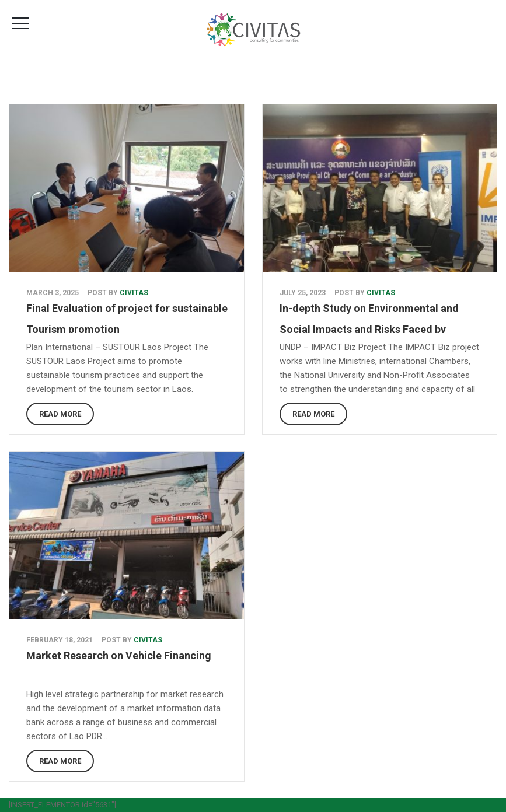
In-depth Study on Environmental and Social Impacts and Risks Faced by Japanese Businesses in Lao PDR (369, 329)
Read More (60, 414)
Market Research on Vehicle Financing (119, 655)
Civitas (134, 293)
